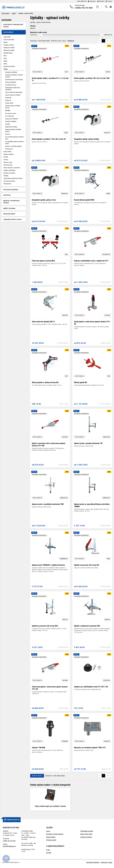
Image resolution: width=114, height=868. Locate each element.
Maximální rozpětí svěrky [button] (38, 32)
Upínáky (8, 110)
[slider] (42, 35)
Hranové (8, 134)
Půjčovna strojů (51, 840)
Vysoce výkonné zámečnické (14, 92)
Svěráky (8, 124)
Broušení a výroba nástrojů (55, 834)
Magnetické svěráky (11, 127)
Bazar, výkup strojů (86, 834)
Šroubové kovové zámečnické (14, 80)
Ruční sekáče (8, 152)
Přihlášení (101, 1)
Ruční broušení (8, 165)
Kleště (5, 42)
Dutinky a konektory (9, 173)
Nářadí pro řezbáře (9, 50)
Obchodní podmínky (93, 862)
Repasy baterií (51, 837)
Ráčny (5, 64)
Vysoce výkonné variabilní (13, 95)
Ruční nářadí (5, 13)
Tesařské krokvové (11, 85)
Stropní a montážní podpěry (13, 146)
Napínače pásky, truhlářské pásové (13, 131)
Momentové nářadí (9, 66)
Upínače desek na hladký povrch (13, 107)
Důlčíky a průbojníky (9, 170)
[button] (99, 7)
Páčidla (6, 157)
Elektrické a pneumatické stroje (13, 26)
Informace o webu (107, 862)
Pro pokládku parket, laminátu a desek (15, 143)
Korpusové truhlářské (12, 119)
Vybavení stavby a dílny (12, 219)
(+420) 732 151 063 (9, 841)
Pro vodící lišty (10, 116)
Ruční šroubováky (9, 40)
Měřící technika (9, 208)
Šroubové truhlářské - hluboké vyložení (14, 76)
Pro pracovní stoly (11, 113)
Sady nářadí (7, 37)
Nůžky (5, 61)
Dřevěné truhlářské (11, 121)
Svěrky (14, 13)
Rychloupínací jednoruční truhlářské (13, 89)
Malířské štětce (8, 53)
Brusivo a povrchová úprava (11, 202)
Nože (5, 58)
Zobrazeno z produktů (40, 41)
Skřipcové (8, 100)
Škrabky (6, 176)
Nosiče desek (9, 103)
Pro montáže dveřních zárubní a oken (15, 138)
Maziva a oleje (8, 162)
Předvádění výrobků (87, 831)
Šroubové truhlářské (11, 72)
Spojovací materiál (11, 190)
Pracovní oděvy (9, 214)
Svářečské (8, 98)
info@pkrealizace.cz (9, 846)
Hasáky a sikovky (9, 45)
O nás (48, 850)
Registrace (92, 1)
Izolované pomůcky (9, 181)
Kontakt (109, 1)
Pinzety (6, 160)
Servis (48, 831)
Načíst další (37, 776)
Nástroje (7, 195)
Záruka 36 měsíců (86, 837)
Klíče (5, 56)
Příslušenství (9, 149)
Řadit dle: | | (63, 41)
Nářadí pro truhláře (9, 48)
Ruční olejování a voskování (12, 168)
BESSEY (33, 28)
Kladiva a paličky (9, 154)
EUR (85, 1)
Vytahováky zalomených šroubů (13, 178)
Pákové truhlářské (11, 82)
